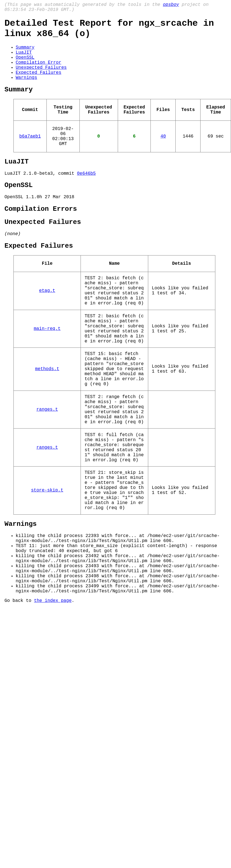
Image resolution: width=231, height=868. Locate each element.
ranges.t (47, 469)
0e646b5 (86, 198)
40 (163, 156)
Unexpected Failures (41, 78)
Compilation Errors (41, 237)
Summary (25, 54)
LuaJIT (24, 60)
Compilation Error (38, 72)
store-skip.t (47, 564)
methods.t (47, 421)
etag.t (47, 329)
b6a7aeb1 (30, 156)
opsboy (171, 5)
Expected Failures (38, 84)
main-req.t (47, 373)
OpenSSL (25, 66)
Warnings (26, 91)
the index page (53, 695)
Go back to (19, 695)
